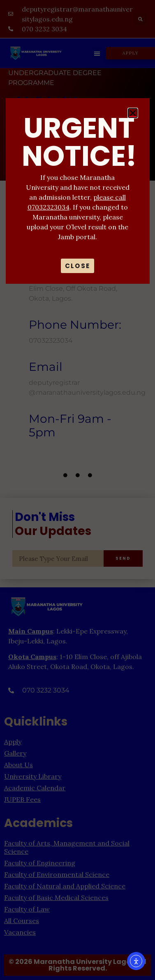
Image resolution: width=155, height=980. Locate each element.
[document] (77, 490)
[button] (133, 113)
